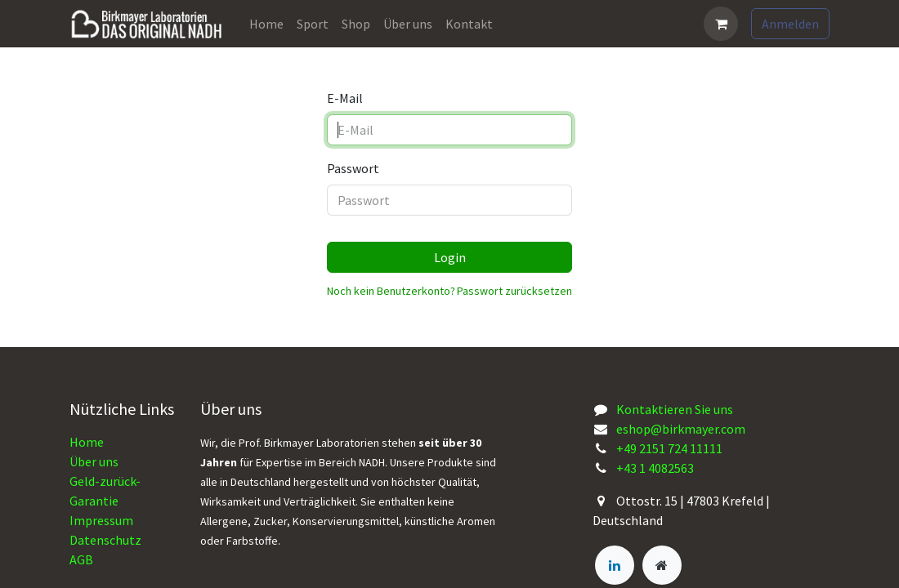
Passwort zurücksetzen (514, 291)
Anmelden (790, 24)
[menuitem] (266, 24)
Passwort (353, 168)
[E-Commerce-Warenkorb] (721, 24)
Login (450, 257)
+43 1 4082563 (655, 468)
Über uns (94, 461)
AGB (81, 559)
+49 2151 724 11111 (669, 448)
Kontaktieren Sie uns (675, 409)
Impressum (101, 520)
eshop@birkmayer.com (681, 429)
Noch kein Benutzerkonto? (391, 291)
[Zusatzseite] (662, 565)
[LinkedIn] (615, 565)
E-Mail (345, 98)
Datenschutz (105, 540)
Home (87, 442)
